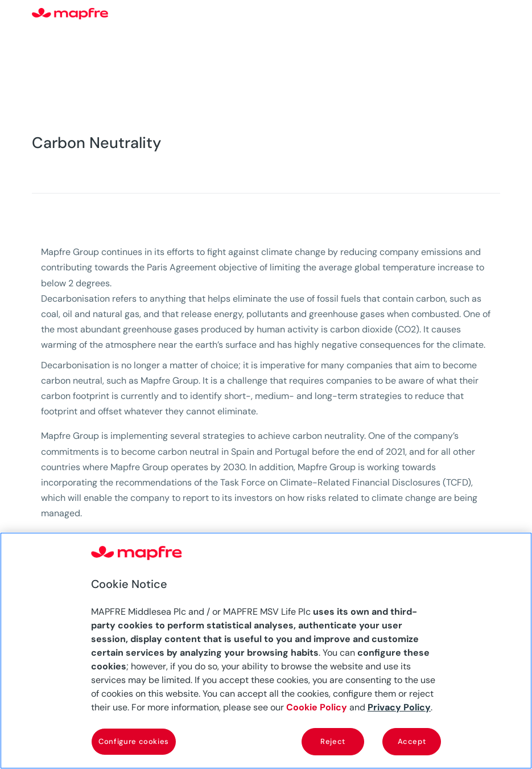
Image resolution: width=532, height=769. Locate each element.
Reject (333, 741)
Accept (412, 741)
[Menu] (493, 14)
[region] (266, 651)
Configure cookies (134, 741)
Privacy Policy (399, 707)
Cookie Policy (317, 707)
